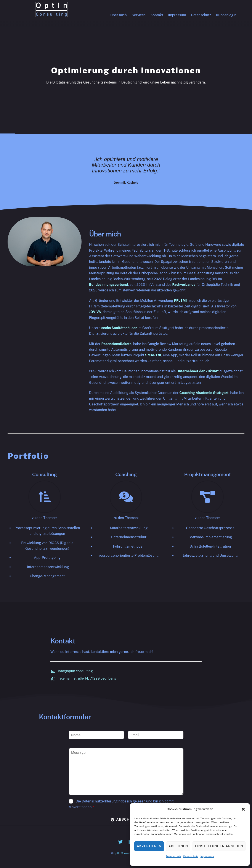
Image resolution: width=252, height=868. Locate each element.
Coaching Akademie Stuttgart (204, 393)
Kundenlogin (226, 15)
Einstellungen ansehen (219, 846)
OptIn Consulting (124, 853)
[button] (243, 809)
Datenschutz (173, 856)
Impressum (207, 856)
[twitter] (120, 841)
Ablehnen (178, 846)
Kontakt (157, 15)
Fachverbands (184, 285)
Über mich (119, 15)
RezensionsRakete (116, 344)
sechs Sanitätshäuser (119, 328)
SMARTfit (153, 355)
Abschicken (126, 819)
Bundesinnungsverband (109, 285)
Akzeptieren (149, 846)
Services (139, 15)
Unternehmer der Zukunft (198, 371)
